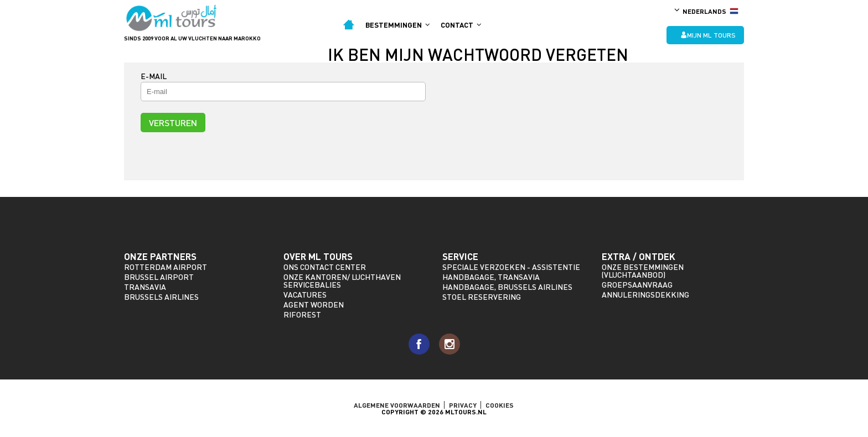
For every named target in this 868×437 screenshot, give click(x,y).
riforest (302, 314)
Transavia (145, 287)
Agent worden (314, 305)
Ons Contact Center (325, 267)
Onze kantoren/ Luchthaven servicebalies (342, 281)
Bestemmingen (397, 25)
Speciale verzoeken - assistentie (511, 267)
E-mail (154, 76)
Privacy (463, 405)
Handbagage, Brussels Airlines (507, 287)
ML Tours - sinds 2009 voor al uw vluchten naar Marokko (172, 18)
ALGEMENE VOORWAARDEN (397, 405)
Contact (461, 25)
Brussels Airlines (161, 297)
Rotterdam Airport (166, 267)
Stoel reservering (482, 297)
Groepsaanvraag (637, 285)
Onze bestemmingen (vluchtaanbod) (643, 271)
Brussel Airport (159, 277)
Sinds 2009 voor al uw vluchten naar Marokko (192, 38)
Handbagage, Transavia (491, 277)
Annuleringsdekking (645, 295)
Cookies (500, 405)
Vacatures (305, 295)
